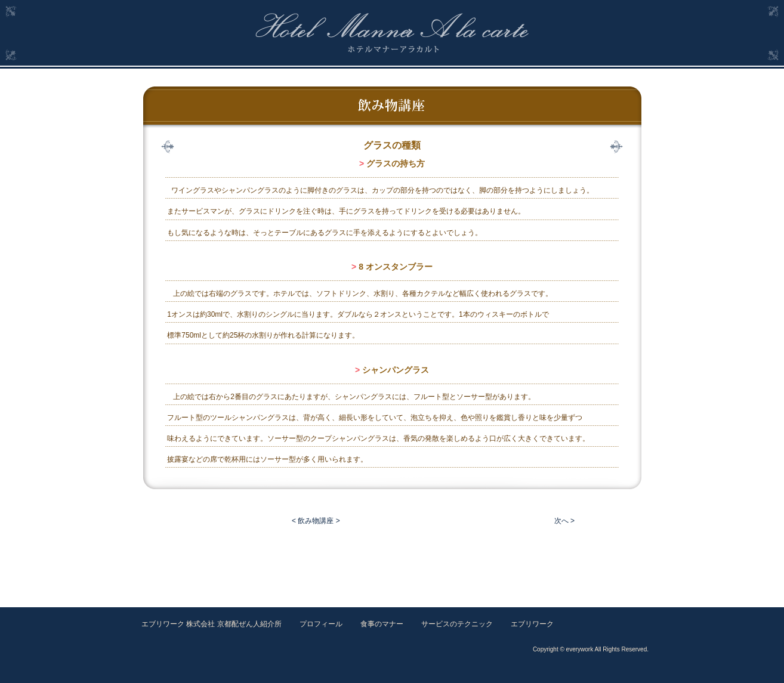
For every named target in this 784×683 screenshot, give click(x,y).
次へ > (564, 521)
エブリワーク (532, 624)
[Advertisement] (392, 563)
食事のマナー (382, 624)
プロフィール (321, 624)
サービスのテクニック (457, 624)
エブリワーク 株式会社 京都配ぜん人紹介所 (212, 624)
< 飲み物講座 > (316, 521)
